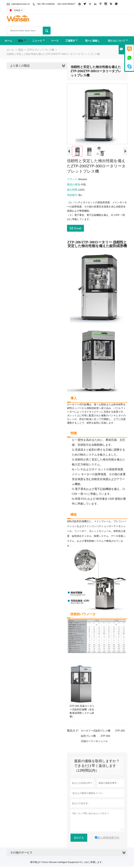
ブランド (72, 180)
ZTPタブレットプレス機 (41, 50)
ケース (55, 41)
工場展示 (71, 41)
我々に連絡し (92, 41)
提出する (78, 836)
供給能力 (72, 196)
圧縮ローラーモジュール (94, 739)
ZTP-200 (119, 729)
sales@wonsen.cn (21, 4)
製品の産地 (73, 185)
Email (75, 229)
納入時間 (72, 190)
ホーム (8, 41)
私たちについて (118, 41)
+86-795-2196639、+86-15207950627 (56, 4)
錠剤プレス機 (88, 734)
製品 (22, 41)
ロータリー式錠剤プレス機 (95, 729)
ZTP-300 (105, 734)
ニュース (38, 41)
